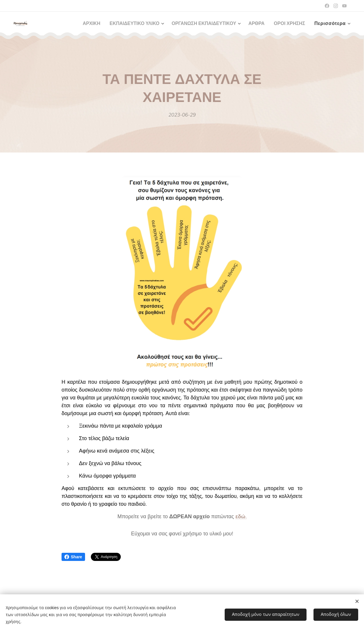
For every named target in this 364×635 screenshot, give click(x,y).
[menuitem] (79, 24)
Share (73, 557)
